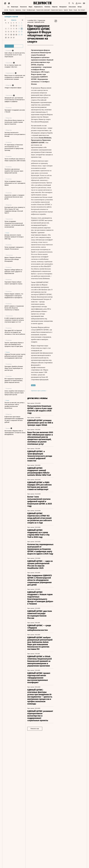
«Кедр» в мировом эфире (13, 88)
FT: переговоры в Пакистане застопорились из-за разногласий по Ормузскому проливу (14, 148)
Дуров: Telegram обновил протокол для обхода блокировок (13, 259)
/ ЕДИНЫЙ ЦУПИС (39, 22)
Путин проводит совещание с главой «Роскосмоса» (14, 248)
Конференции (31, 10)
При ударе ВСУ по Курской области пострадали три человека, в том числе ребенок (15, 332)
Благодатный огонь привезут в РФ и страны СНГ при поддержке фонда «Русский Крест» (15, 210)
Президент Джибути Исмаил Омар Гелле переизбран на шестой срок (14, 368)
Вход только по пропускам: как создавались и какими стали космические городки (15, 77)
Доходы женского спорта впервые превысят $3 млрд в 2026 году (14, 237)
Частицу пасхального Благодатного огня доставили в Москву (15, 134)
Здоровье (18, 10)
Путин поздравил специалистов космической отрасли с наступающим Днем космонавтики (14, 224)
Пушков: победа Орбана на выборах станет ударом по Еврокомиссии (13, 272)
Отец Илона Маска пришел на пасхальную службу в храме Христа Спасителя (14, 122)
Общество (55, 7)
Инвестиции (15, 7)
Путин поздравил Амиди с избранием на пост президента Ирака (15, 183)
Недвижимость (38, 7)
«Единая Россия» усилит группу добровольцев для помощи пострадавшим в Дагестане (15, 356)
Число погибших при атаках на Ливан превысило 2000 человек (15, 160)
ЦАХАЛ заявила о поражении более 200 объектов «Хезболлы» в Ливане (14, 308)
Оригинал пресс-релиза (39, 391)
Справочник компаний (43, 10)
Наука (75, 10)
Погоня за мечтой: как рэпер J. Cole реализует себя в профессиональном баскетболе (15, 405)
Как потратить (82, 10)
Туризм (66, 10)
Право (71, 10)
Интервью (81, 7)
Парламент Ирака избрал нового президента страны (13, 283)
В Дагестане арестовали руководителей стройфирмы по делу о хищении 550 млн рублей (14, 419)
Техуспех (12, 10)
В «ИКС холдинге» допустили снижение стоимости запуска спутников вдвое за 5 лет (14, 320)
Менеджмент (63, 7)
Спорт (24, 10)
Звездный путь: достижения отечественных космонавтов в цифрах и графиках (15, 100)
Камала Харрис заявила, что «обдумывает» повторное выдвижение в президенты (14, 296)
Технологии (23, 7)
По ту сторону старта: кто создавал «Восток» (13, 66)
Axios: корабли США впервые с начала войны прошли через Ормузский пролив (15, 393)
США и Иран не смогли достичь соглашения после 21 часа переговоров (15, 55)
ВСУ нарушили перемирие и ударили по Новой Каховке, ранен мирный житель (14, 381)
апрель (14, 20)
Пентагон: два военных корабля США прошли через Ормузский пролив (14, 171)
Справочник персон (57, 10)
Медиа (30, 7)
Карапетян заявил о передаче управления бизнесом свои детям (14, 197)
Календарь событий (11, 17)
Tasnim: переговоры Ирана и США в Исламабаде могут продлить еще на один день (14, 344)
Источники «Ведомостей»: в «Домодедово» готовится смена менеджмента (15, 433)
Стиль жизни (72, 7)
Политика (47, 7)
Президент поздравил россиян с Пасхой (15, 111)
